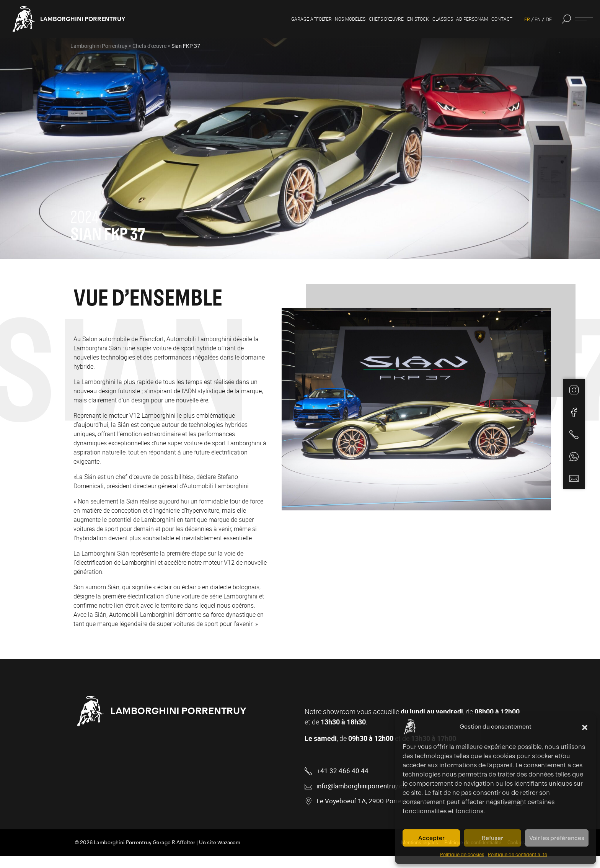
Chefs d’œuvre (361, 19)
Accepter (431, 838)
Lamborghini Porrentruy (91, 19)
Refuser (492, 838)
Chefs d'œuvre (149, 53)
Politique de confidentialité (518, 855)
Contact (493, 19)
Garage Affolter (275, 19)
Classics (426, 19)
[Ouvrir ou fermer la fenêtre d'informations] (584, 19)
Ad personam (460, 19)
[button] (585, 727)
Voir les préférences (557, 838)
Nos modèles (320, 19)
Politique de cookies (462, 855)
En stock (398, 19)
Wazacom (229, 855)
